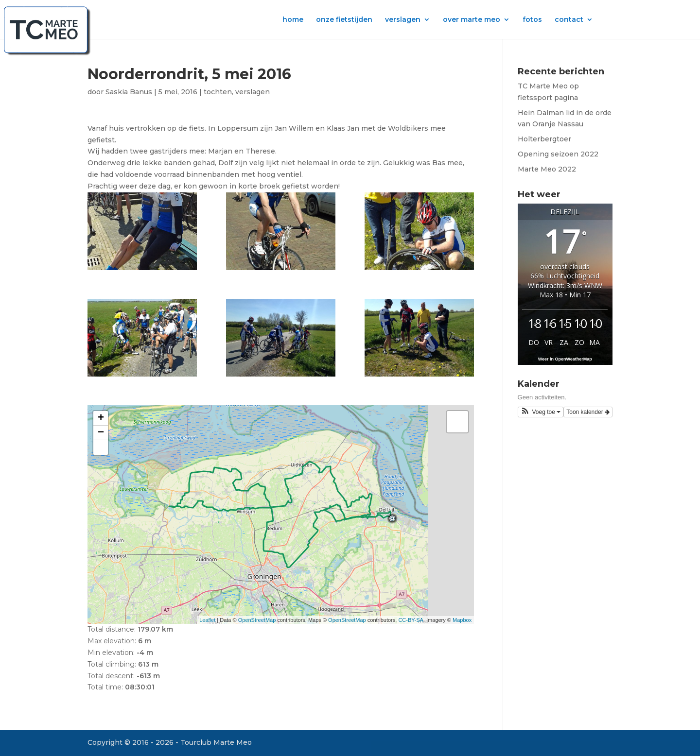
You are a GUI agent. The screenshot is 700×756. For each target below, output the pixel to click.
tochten (218, 92)
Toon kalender (588, 412)
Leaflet (207, 620)
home (293, 20)
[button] (541, 412)
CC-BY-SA (411, 620)
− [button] (101, 433)
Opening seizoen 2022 (558, 154)
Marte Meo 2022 (547, 169)
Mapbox (462, 620)
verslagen (403, 20)
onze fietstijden (344, 20)
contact (569, 20)
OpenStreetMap (257, 620)
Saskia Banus (129, 92)
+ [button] (101, 418)
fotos (532, 20)
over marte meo (472, 20)
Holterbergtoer (544, 139)
